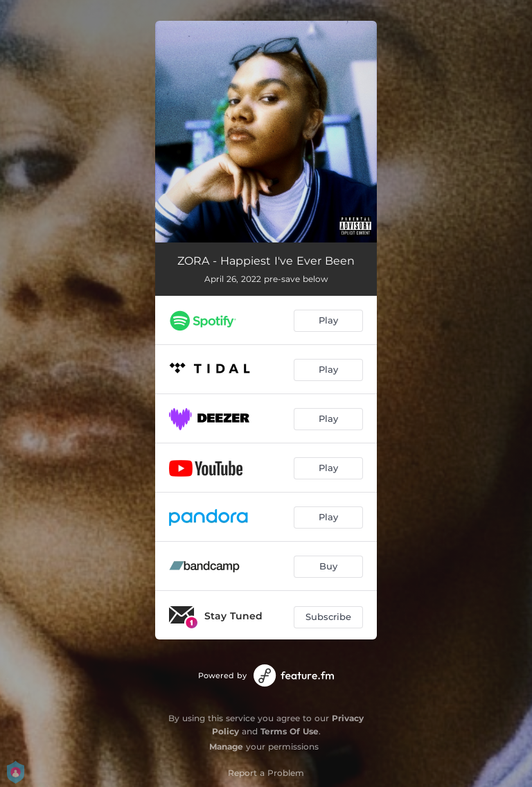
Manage (226, 746)
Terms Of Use (290, 731)
